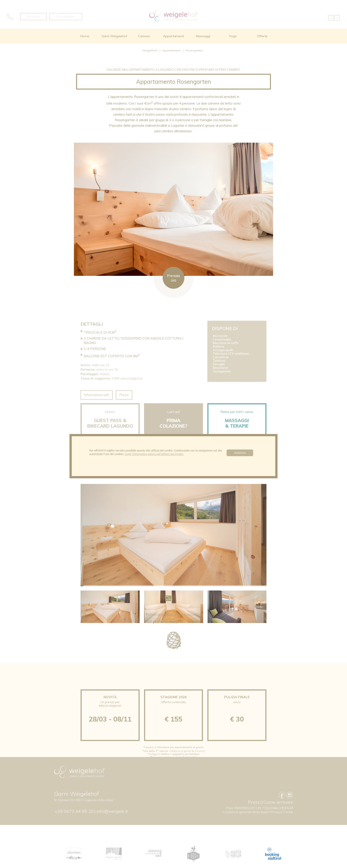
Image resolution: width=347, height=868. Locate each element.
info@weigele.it (112, 811)
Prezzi (124, 407)
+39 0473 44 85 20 (74, 811)
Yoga (233, 36)
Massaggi (203, 36)
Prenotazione (66, 17)
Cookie (288, 812)
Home (85, 36)
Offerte (262, 36)
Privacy (276, 812)
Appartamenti (173, 36)
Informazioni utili (97, 407)
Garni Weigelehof (114, 36)
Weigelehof (150, 50)
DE (331, 18)
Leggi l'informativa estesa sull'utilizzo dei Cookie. (155, 454)
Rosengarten (194, 50)
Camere (144, 36)
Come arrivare (278, 802)
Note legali (261, 812)
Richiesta (33, 17)
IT (337, 18)
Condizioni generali (237, 812)
